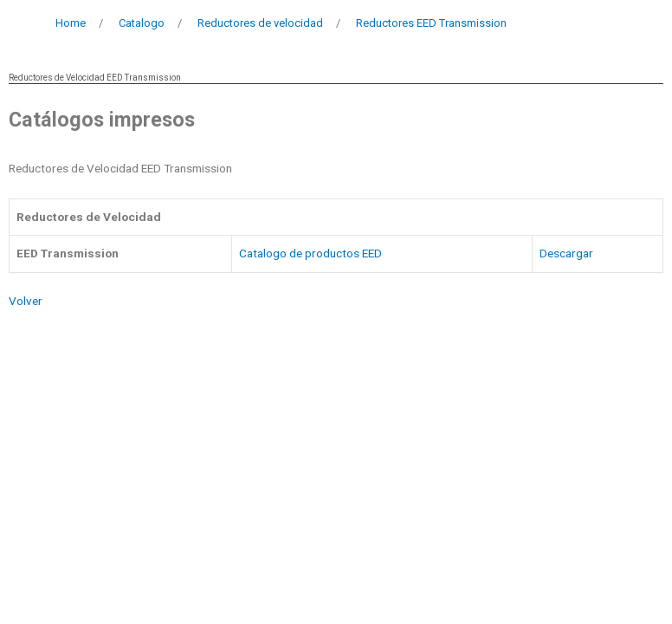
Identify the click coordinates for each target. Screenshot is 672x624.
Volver (26, 301)
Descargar (566, 253)
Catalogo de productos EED (310, 253)
